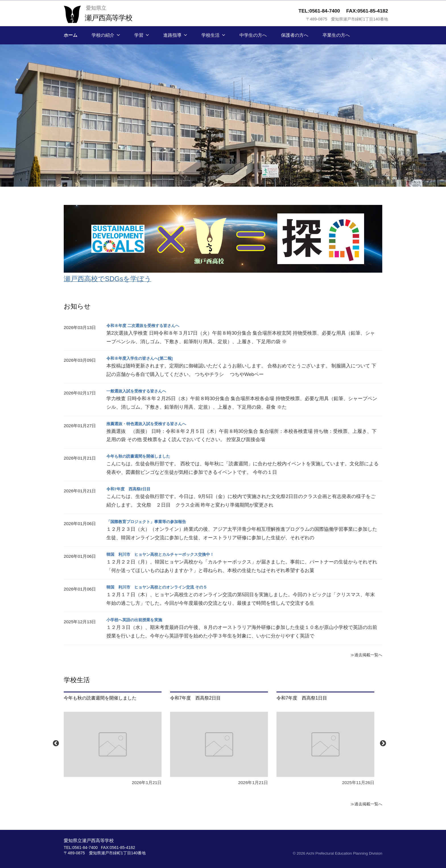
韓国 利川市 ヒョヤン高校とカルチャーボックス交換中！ (168, 554)
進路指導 (172, 35)
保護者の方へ (295, 35)
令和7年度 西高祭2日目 (132, 489)
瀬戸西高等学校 (112, 17)
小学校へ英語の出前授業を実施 (138, 620)
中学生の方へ (253, 35)
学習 (139, 35)
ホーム (71, 35)
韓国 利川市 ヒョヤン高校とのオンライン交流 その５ (164, 587)
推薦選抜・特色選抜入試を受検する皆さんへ (152, 424)
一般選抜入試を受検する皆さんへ (141, 391)
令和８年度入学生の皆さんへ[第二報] (144, 358)
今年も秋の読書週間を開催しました (143, 456)
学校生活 (210, 35)
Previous (55, 743)
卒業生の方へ (336, 35)
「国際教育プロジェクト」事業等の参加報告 (152, 522)
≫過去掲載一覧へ (364, 655)
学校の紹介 (103, 35)
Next (382, 743)
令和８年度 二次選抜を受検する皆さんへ (148, 325)
